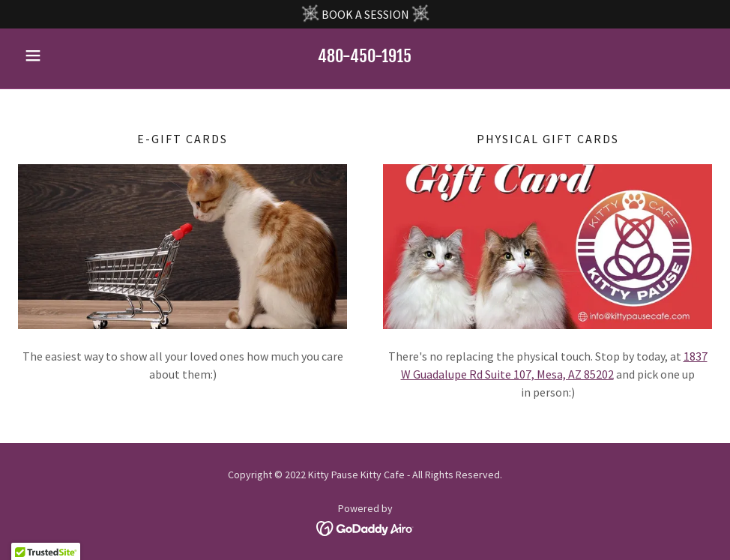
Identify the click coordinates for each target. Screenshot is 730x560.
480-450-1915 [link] (365, 56)
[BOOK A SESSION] (365, 14)
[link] (365, 527)
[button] (70, 55)
